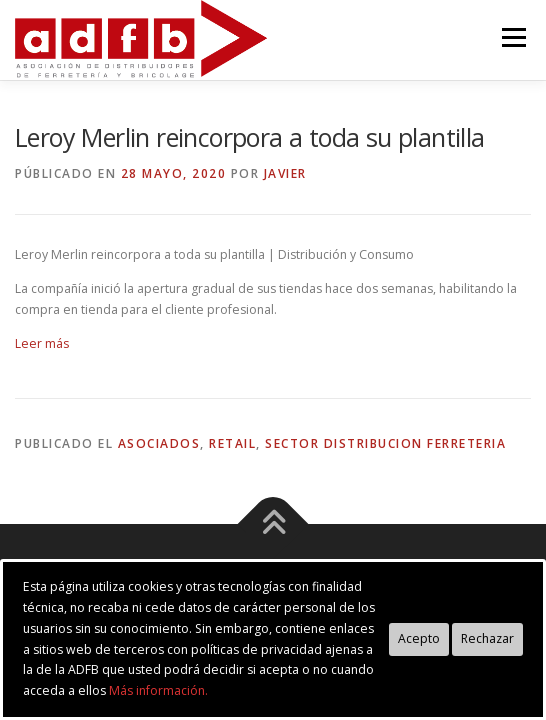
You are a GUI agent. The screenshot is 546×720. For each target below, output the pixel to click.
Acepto (419, 638)
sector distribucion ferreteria (385, 443)
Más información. (158, 690)
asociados (159, 443)
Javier (285, 173)
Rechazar (487, 638)
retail (232, 443)
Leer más (42, 343)
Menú (512, 37)
